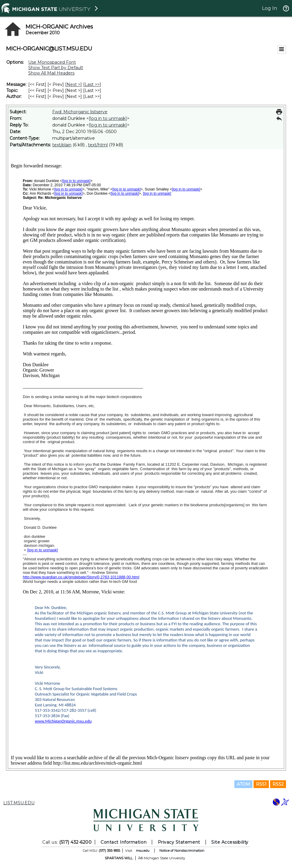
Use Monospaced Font (52, 62)
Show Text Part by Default (56, 68)
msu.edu (143, 851)
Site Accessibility (230, 842)
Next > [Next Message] (74, 84)
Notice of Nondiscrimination (182, 851)
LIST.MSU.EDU (19, 803)
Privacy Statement (179, 842)
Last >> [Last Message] (92, 84)
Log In (269, 8)
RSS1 (261, 784)
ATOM (243, 784)
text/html (98, 145)
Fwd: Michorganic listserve (80, 112)
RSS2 (278, 784)
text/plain (62, 145)
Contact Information (123, 842)
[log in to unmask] (108, 118)
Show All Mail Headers (51, 73)
